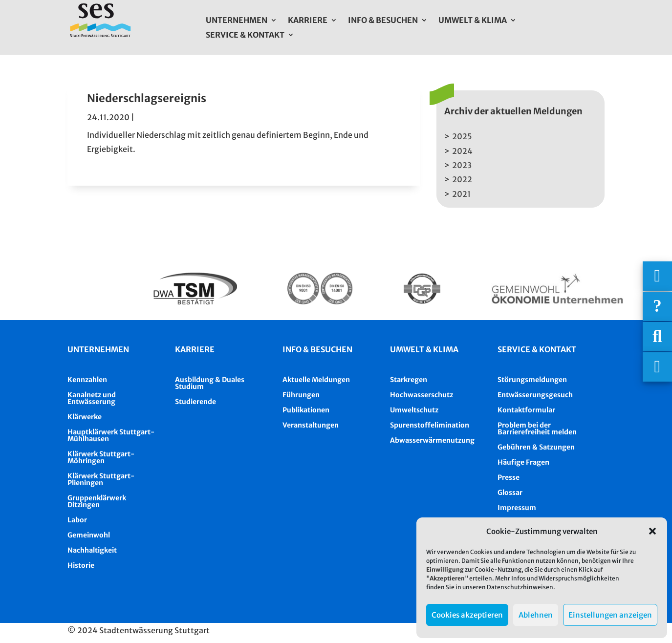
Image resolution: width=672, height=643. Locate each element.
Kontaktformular (526, 410)
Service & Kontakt (245, 35)
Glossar (510, 493)
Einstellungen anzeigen (610, 615)
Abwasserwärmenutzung (432, 440)
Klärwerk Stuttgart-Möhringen (101, 457)
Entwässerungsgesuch (535, 395)
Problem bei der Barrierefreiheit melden (537, 429)
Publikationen (306, 410)
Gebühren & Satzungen (536, 447)
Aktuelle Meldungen (316, 380)
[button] (652, 531)
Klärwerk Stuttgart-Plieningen (101, 479)
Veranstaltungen (311, 425)
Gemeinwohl (89, 535)
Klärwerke (85, 417)
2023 (462, 165)
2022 (462, 179)
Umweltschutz (414, 410)
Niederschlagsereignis (147, 98)
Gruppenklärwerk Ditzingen (97, 501)
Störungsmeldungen (532, 380)
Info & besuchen (317, 349)
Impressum (517, 508)
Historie (81, 565)
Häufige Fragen (523, 462)
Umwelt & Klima (473, 21)
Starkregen (409, 380)
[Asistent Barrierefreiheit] (657, 367)
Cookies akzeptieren (467, 615)
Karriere (308, 21)
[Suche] (657, 337)
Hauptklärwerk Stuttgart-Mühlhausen (111, 435)
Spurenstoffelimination (430, 425)
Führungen (301, 395)
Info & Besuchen (383, 21)
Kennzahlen (87, 380)
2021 (461, 194)
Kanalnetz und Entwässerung (92, 398)
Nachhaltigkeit (92, 550)
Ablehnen (536, 615)
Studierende (195, 402)
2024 (462, 151)
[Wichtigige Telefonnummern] (657, 276)
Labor (77, 520)
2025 (462, 136)
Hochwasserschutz (422, 395)
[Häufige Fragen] (657, 306)
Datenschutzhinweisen (520, 587)
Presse (509, 477)
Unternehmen (237, 21)
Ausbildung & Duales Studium (210, 383)
